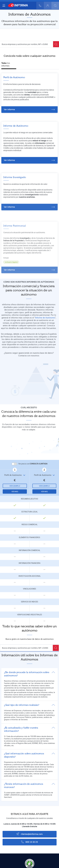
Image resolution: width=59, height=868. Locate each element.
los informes (6, 64)
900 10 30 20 (30, 842)
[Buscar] (55, 6)
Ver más (15, 492)
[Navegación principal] (4, 6)
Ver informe (9, 110)
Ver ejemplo (15, 486)
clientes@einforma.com (30, 834)
